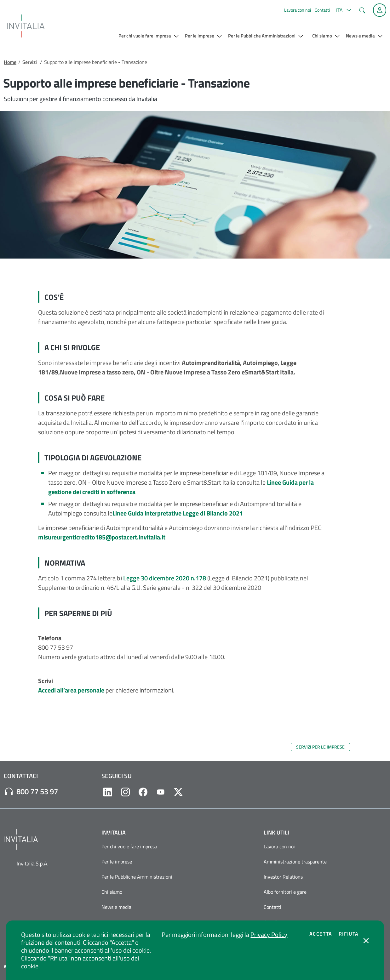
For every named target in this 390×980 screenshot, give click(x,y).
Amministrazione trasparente (295, 862)
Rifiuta (349, 934)
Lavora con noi (298, 10)
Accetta (321, 934)
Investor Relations (283, 877)
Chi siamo (112, 892)
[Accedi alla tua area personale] (380, 10)
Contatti (322, 10)
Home (10, 62)
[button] (343, 10)
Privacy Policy (269, 934)
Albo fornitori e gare (285, 892)
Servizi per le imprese (320, 747)
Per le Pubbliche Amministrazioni (137, 877)
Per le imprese (117, 862)
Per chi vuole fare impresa (129, 846)
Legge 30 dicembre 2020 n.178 (165, 578)
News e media (116, 907)
